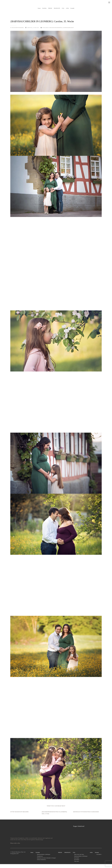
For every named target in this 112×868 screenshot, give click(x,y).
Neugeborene (40, 856)
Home (32, 852)
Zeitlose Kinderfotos (41, 860)
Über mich (77, 861)
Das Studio (77, 858)
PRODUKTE (67, 852)
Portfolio (38, 852)
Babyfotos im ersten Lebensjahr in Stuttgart (46, 858)
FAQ (74, 852)
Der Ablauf (77, 860)
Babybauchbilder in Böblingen (44, 854)
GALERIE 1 (99, 854)
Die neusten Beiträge (56, 28)
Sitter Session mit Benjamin (19, 812)
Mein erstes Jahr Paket (79, 854)
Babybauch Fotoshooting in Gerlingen (86, 812)
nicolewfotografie (18, 28)
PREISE (60, 852)
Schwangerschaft (68, 28)
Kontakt (97, 852)
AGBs (91, 852)
